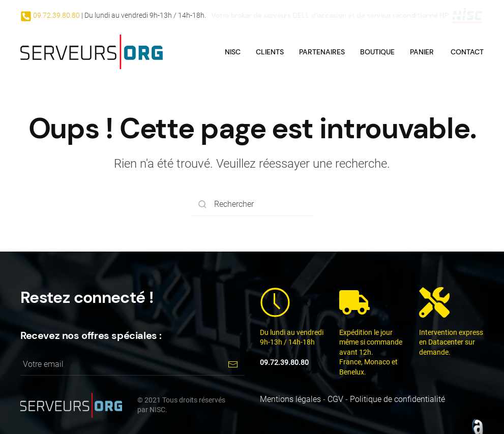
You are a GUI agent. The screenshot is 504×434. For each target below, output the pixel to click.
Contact (467, 52)
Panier (422, 52)
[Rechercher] (252, 205)
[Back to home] (92, 52)
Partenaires (322, 52)
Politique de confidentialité (397, 399)
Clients (270, 52)
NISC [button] (233, 52)
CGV (335, 399)
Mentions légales (290, 399)
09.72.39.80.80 (56, 15)
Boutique (377, 52)
